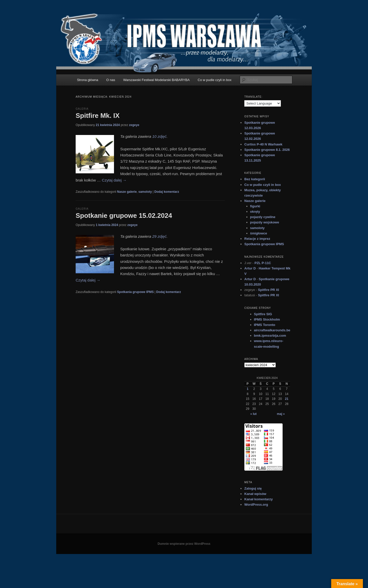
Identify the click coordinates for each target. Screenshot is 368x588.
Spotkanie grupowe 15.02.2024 (124, 216)
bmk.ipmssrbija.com (270, 336)
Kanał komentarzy (258, 499)
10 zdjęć (159, 136)
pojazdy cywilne (263, 217)
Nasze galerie (127, 192)
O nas (111, 80)
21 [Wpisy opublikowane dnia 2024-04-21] (287, 399)
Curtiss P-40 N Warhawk (263, 144)
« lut (253, 414)
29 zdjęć (159, 236)
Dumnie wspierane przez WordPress (184, 544)
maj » (281, 414)
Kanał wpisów (255, 494)
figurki (255, 206)
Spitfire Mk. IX (98, 116)
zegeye (134, 125)
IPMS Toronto (265, 325)
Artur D (250, 268)
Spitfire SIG (263, 314)
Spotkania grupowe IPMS (135, 292)
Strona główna (88, 80)
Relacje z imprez (257, 239)
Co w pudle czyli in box (215, 80)
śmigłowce (259, 233)
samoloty (145, 192)
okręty (255, 212)
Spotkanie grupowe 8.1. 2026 (267, 150)
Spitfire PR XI (268, 290)
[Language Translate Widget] (263, 103)
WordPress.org (256, 505)
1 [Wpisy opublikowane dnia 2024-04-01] (248, 389)
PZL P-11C (263, 263)
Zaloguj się (253, 488)
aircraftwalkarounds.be (272, 330)
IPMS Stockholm (267, 319)
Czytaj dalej (114, 180)
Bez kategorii (255, 179)
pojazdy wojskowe (265, 222)
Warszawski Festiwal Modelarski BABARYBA (156, 80)
